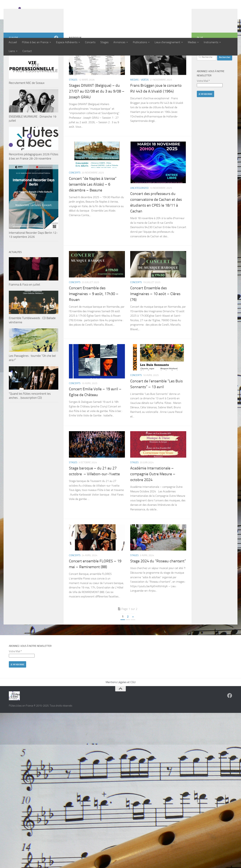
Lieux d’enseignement (167, 42)
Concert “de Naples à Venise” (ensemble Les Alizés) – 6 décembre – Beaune (93, 207)
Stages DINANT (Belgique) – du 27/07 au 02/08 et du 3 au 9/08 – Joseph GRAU (97, 114)
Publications (140, 42)
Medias (192, 42)
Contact (27, 51)
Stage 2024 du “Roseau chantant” (158, 584)
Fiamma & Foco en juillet (24, 307)
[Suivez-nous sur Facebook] (56, 61)
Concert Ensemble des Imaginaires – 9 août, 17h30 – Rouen (94, 317)
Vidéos (145, 103)
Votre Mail (203, 104)
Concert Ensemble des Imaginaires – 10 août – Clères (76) (155, 317)
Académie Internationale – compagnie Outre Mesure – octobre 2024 (153, 497)
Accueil (13, 42)
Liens (12, 51)
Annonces (119, 42)
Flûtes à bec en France (35, 42)
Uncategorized (139, 211)
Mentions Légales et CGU (121, 705)
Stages (104, 42)
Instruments (211, 42)
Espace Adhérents (67, 42)
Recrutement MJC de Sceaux (27, 106)
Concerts (90, 42)
